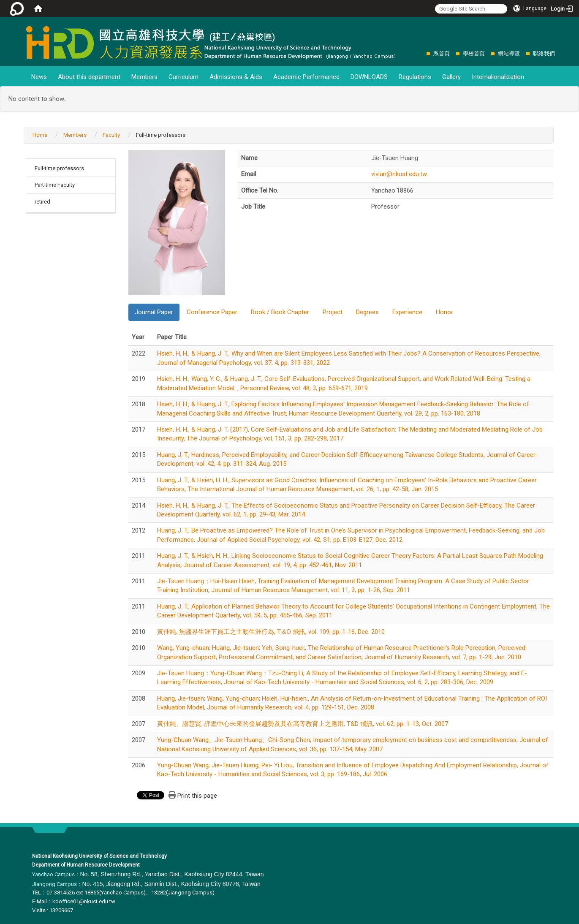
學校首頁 (474, 53)
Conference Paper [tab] (212, 312)
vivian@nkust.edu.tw (399, 174)
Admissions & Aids (236, 77)
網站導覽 (509, 53)
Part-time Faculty (55, 185)
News (39, 77)
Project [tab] (333, 312)
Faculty (111, 135)
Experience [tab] (407, 312)
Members (144, 77)
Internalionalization (498, 77)
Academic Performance (306, 77)
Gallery (451, 77)
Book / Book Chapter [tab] (280, 312)
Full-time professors (59, 168)
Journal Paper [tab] (154, 312)
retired (42, 202)
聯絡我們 (544, 53)
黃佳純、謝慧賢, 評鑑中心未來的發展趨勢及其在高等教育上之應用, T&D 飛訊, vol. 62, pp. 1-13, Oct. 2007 (303, 724)
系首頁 (442, 53)
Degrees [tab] (367, 312)
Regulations (415, 77)
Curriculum (183, 77)
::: (422, 53)
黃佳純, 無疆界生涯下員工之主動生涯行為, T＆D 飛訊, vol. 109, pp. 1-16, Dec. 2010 (271, 632)
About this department (89, 77)
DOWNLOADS (369, 77)
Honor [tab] (444, 312)
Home (40, 135)
